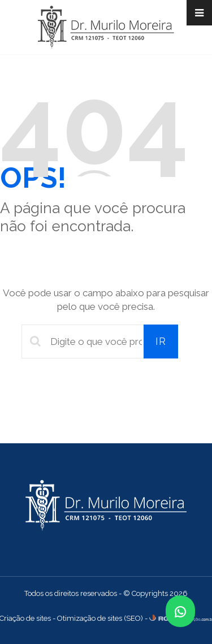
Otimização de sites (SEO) (100, 618)
